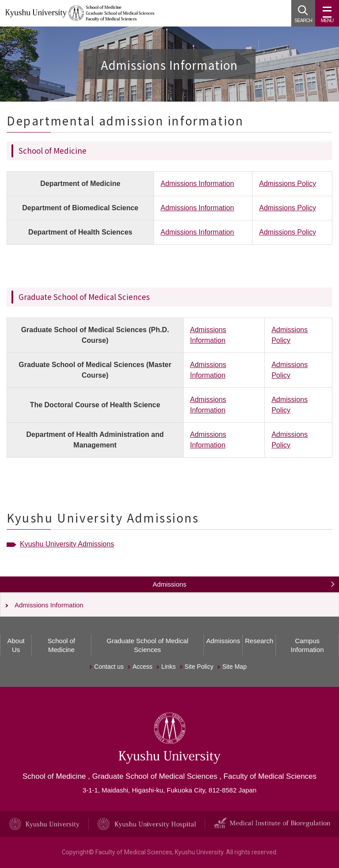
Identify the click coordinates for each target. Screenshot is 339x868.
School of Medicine (62, 645)
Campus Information (307, 645)
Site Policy (199, 667)
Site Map (234, 667)
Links (168, 667)
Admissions (170, 584)
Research (259, 641)
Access (142, 667)
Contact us (109, 667)
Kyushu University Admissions (67, 544)
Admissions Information (197, 184)
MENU (327, 17)
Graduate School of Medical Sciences (148, 645)
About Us (16, 645)
